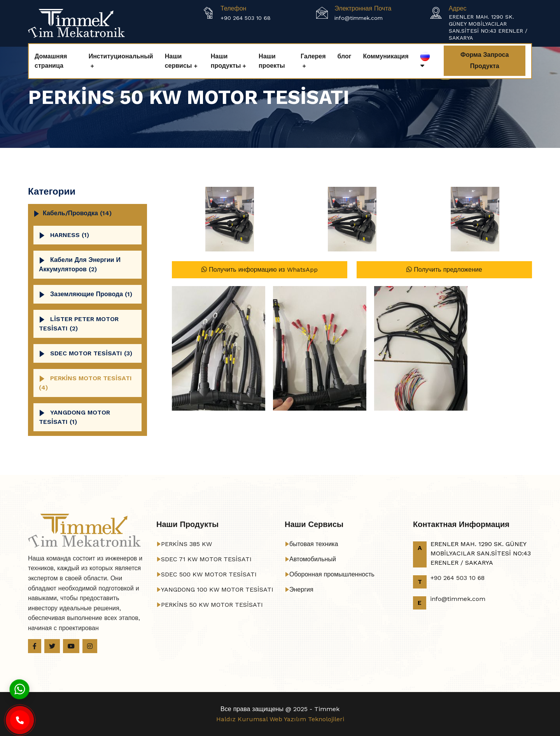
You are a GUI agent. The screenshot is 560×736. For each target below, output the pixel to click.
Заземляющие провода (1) (91, 294)
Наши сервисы (178, 61)
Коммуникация (386, 56)
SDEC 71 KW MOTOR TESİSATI (206, 559)
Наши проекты (272, 61)
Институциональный (121, 56)
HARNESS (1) (70, 235)
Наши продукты (226, 61)
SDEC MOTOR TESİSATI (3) (91, 353)
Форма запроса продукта (485, 60)
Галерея (313, 56)
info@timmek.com (359, 18)
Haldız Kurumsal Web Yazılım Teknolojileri (280, 719)
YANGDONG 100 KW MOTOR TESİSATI (217, 589)
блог (345, 56)
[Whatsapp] (19, 689)
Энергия (301, 589)
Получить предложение (444, 270)
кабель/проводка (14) (77, 213)
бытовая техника (314, 544)
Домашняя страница (51, 61)
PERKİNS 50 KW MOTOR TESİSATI (212, 605)
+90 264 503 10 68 (246, 18)
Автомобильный (313, 559)
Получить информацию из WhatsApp (259, 270)
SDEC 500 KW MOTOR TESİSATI (209, 574)
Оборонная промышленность (332, 574)
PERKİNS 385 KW (186, 544)
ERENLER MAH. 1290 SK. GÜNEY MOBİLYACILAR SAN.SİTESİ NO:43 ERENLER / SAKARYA (488, 27)
